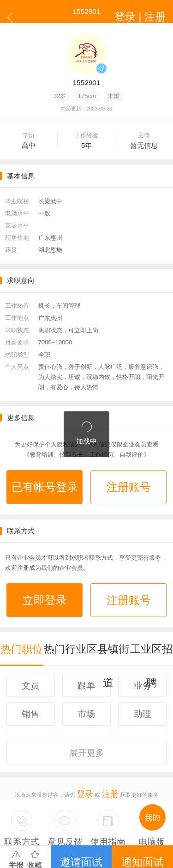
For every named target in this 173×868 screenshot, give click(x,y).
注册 (107, 746)
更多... (131, 820)
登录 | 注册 (151, 11)
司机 (116, 820)
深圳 (65, 820)
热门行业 (65, 623)
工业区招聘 (152, 623)
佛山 (90, 820)
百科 (103, 820)
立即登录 (45, 584)
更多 (87, 714)
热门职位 (22, 623)
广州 (53, 820)
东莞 (78, 820)
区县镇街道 (108, 623)
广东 (40, 820)
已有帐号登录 (45, 482)
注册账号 (129, 482)
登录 (88, 746)
